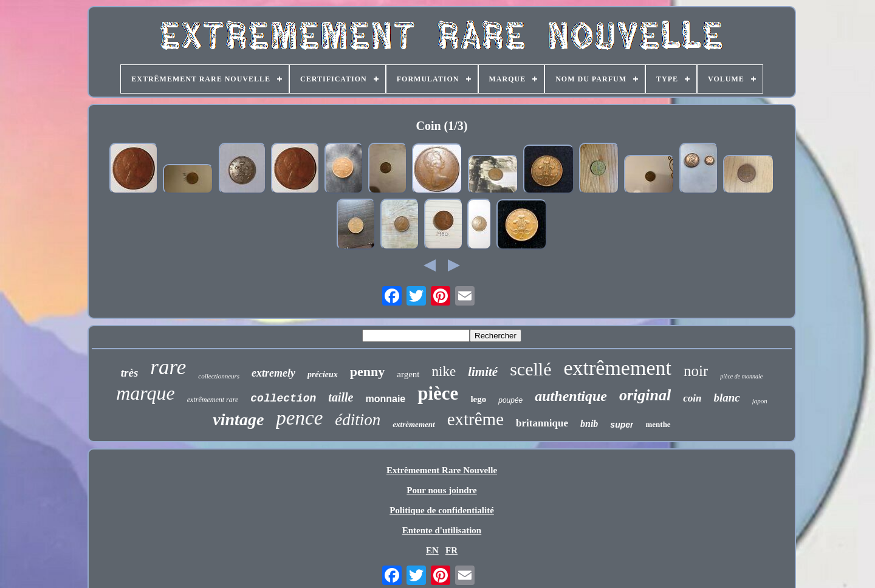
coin (692, 398)
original (645, 395)
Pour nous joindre (441, 490)
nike (444, 371)
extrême (475, 419)
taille (341, 397)
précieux (323, 374)
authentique (571, 396)
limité (483, 372)
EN (432, 550)
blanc (726, 398)
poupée (510, 400)
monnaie (385, 399)
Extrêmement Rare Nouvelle (442, 470)
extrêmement (617, 368)
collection (283, 398)
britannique (542, 423)
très (130, 373)
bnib (589, 424)
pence (299, 418)
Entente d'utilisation (442, 530)
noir (696, 371)
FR (451, 550)
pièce (438, 393)
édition (358, 420)
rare (168, 367)
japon (760, 401)
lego (478, 399)
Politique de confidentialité (442, 510)
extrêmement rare (213, 400)
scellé (530, 369)
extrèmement (413, 424)
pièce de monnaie (741, 376)
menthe (658, 424)
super (622, 425)
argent (408, 374)
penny (367, 371)
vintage (238, 419)
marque (146, 393)
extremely (273, 373)
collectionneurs (219, 376)
